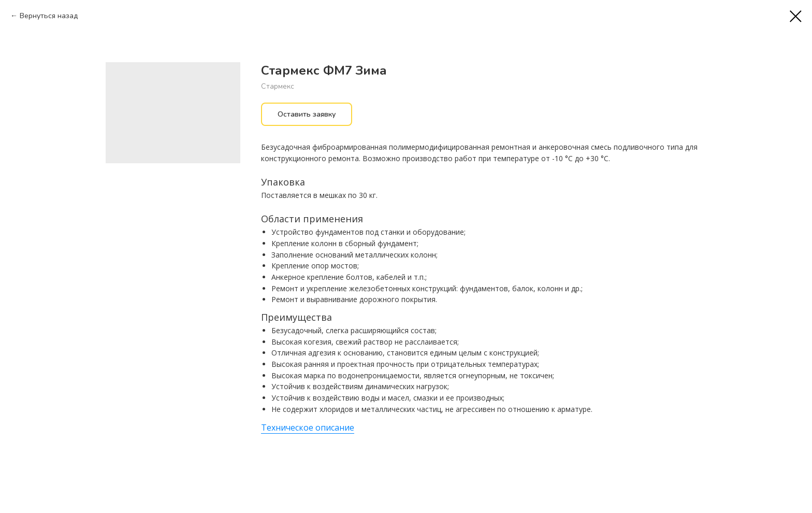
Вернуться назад (49, 16)
